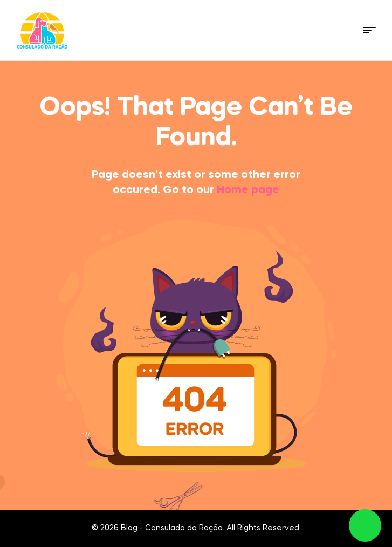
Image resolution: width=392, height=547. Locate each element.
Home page (248, 190)
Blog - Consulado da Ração (172, 528)
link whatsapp (365, 525)
